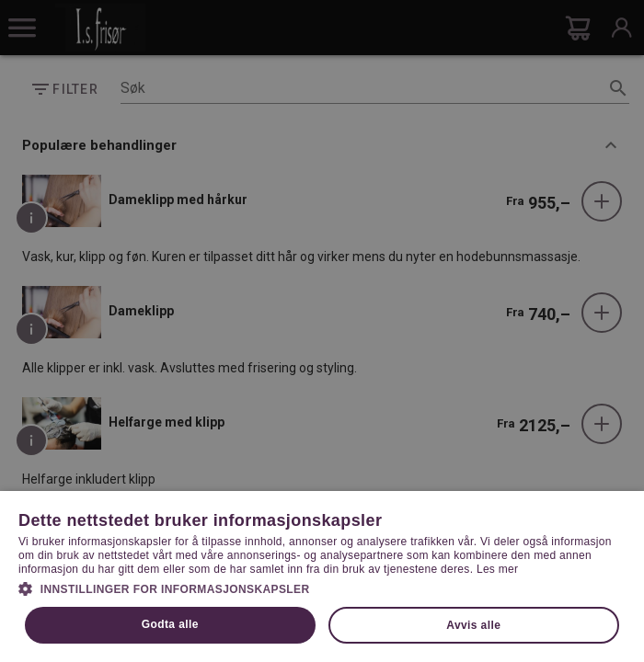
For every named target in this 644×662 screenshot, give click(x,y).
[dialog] (322, 331)
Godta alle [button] (170, 624)
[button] (322, 588)
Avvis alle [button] (473, 625)
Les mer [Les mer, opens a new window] (497, 569)
